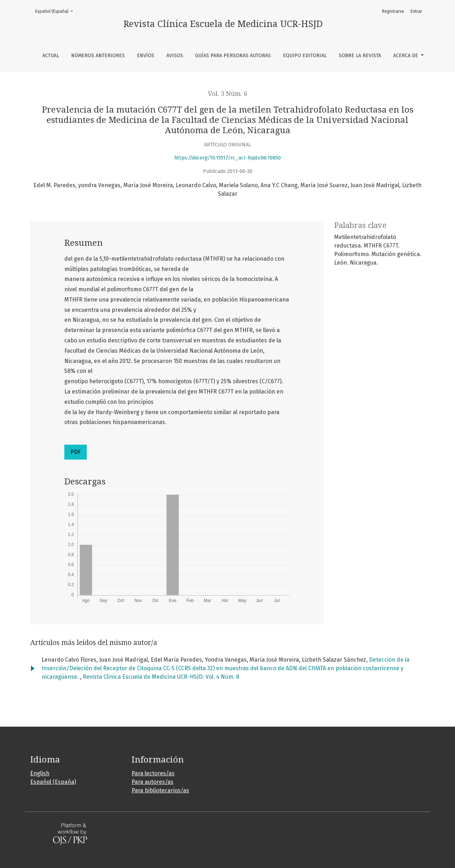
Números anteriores (98, 56)
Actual (51, 56)
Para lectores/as (153, 773)
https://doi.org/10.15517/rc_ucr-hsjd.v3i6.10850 (227, 158)
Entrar (416, 11)
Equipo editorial (305, 56)
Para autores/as (152, 782)
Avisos (175, 56)
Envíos (146, 56)
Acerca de (406, 56)
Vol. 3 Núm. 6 (228, 94)
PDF (76, 452)
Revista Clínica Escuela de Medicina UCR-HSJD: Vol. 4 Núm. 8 (161, 677)
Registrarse (393, 11)
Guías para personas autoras (233, 56)
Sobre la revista (360, 56)
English (40, 773)
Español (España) (56, 11)
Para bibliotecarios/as (160, 790)
